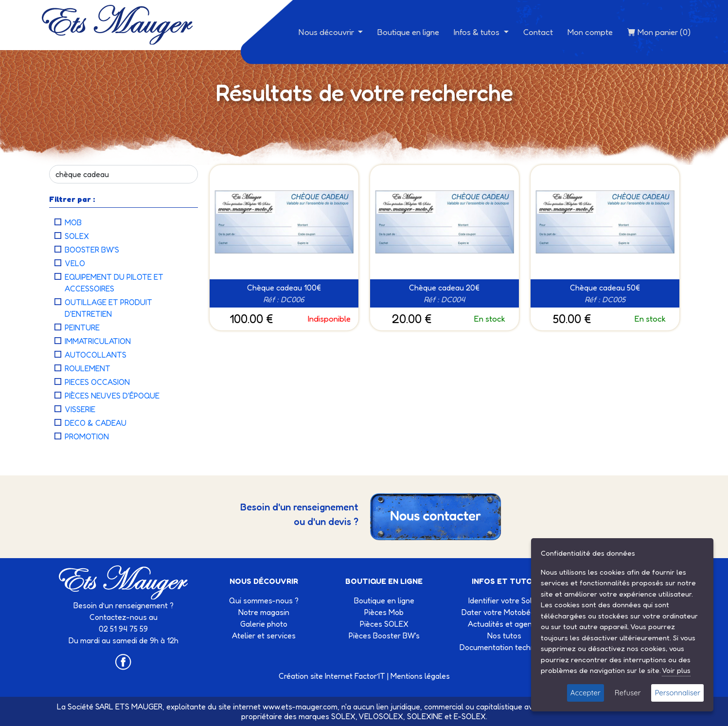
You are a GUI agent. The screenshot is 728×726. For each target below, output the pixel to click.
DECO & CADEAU (96, 423)
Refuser (628, 693)
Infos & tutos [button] (478, 32)
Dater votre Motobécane (505, 612)
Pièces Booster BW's (384, 635)
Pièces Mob (384, 612)
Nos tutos (504, 635)
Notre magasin (264, 612)
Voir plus (676, 670)
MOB (73, 222)
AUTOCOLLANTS (96, 355)
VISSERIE (80, 409)
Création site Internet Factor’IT (332, 676)
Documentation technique (505, 647)
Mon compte (590, 32)
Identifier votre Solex (504, 600)
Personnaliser (677, 693)
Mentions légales (420, 676)
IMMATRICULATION (98, 341)
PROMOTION (87, 436)
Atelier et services (264, 635)
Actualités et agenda (504, 624)
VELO (75, 263)
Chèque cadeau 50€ (605, 288)
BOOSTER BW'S (92, 250)
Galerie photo (264, 624)
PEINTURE (82, 327)
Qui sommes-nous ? (264, 600)
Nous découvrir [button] (327, 32)
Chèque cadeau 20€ (444, 288)
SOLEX (77, 236)
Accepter (586, 693)
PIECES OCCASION (97, 382)
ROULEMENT (88, 368)
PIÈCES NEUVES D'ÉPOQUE (112, 396)
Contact (538, 32)
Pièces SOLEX (384, 624)
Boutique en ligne (408, 32)
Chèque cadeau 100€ (284, 288)
